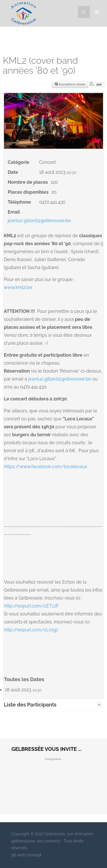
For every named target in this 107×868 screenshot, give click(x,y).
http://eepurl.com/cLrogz (31, 630)
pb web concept (26, 855)
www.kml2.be (18, 287)
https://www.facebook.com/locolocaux (46, 467)
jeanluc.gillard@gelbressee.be (39, 221)
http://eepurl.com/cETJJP (31, 606)
